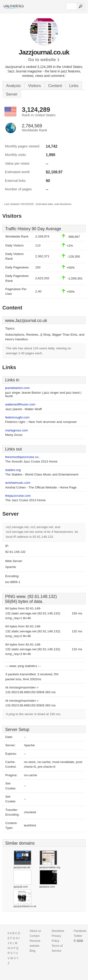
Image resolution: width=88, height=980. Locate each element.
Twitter (78, 936)
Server (12, 94)
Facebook (80, 931)
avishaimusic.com (18, 483)
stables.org (13, 470)
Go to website (42, 60)
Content (55, 86)
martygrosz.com (17, 430)
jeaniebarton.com (17, 388)
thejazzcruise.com (18, 496)
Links (74, 86)
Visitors (35, 86)
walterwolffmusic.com (20, 404)
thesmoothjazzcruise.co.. (23, 457)
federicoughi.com (17, 417)
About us (35, 931)
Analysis (13, 86)
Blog (33, 951)
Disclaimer (58, 931)
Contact (34, 936)
